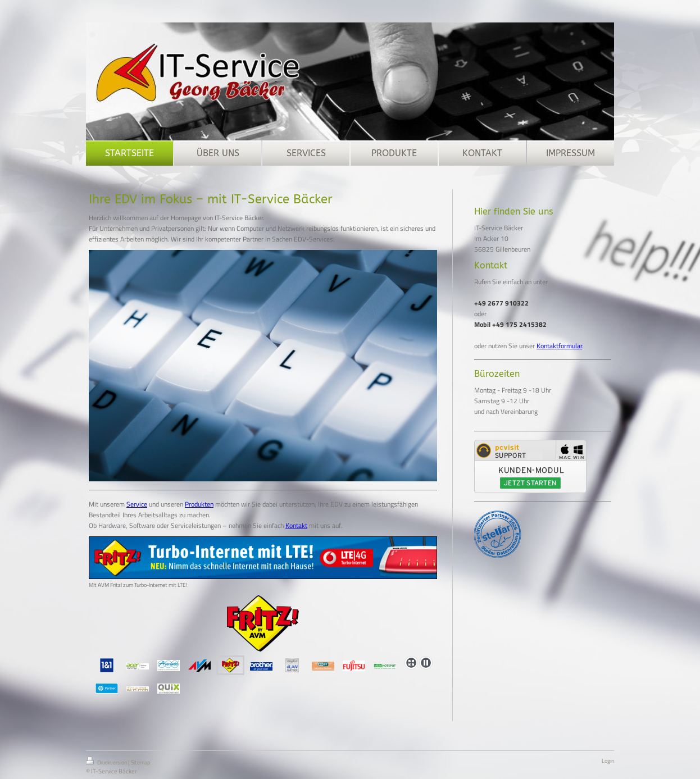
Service (137, 504)
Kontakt (296, 525)
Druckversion (107, 762)
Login (608, 761)
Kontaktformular (559, 346)
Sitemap (140, 762)
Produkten (199, 504)
